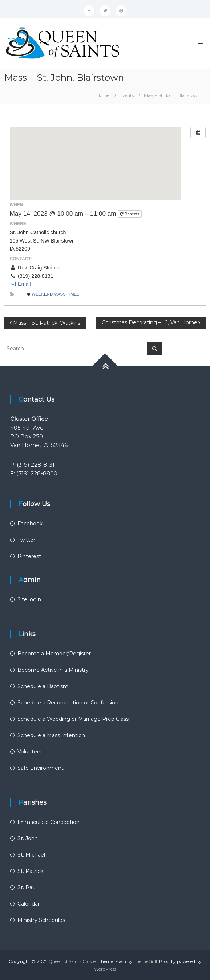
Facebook (30, 524)
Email (20, 284)
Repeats (130, 214)
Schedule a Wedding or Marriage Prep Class (73, 719)
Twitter (26, 540)
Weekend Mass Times (53, 294)
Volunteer (30, 752)
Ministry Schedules (41, 920)
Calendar (29, 904)
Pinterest (29, 556)
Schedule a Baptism (43, 686)
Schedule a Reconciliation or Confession (68, 703)
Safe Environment (41, 768)
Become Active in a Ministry (53, 670)
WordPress (105, 969)
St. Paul (27, 887)
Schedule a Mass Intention (51, 735)
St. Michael (31, 855)
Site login (29, 599)
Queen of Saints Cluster (73, 961)
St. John (28, 838)
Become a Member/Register (54, 654)
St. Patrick (30, 871)
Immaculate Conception (49, 822)
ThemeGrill (145, 961)
